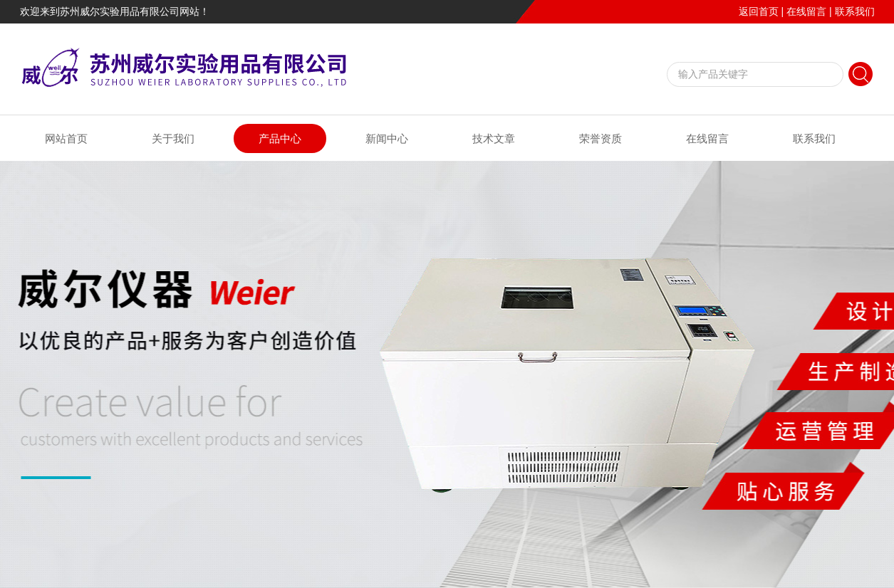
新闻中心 (387, 138)
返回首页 (759, 11)
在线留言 (806, 11)
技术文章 (494, 138)
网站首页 (66, 138)
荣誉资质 (601, 138)
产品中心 (280, 138)
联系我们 (855, 11)
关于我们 (173, 138)
